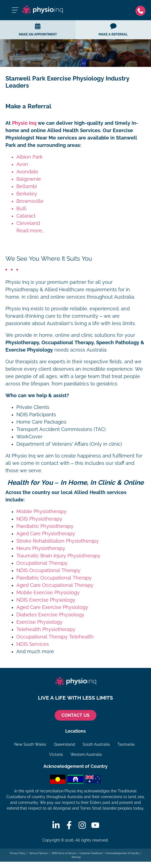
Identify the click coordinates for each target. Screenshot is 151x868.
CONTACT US (75, 715)
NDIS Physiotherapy (39, 519)
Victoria (56, 754)
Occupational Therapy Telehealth (55, 637)
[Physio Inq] (42, 10)
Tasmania (126, 744)
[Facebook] (69, 825)
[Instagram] (82, 825)
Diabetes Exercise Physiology (50, 615)
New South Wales (30, 744)
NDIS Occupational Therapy (48, 570)
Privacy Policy (18, 853)
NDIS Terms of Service (63, 853)
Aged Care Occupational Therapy (55, 585)
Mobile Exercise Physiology (48, 593)
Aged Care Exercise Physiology (52, 607)
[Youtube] (95, 825)
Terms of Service (38, 853)
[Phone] (140, 10)
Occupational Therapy (42, 563)
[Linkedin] (56, 825)
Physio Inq (24, 123)
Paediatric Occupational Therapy (54, 578)
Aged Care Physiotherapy (46, 534)
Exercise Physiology (39, 622)
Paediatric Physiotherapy (45, 526)
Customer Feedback (91, 853)
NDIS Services (33, 644)
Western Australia (86, 754)
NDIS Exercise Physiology (46, 600)
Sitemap (76, 857)
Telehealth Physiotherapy (46, 629)
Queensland (64, 744)
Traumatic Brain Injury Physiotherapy (58, 556)
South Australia (96, 744)
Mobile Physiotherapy (42, 512)
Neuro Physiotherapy (41, 548)
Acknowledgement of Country (122, 853)
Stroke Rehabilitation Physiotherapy (58, 541)
